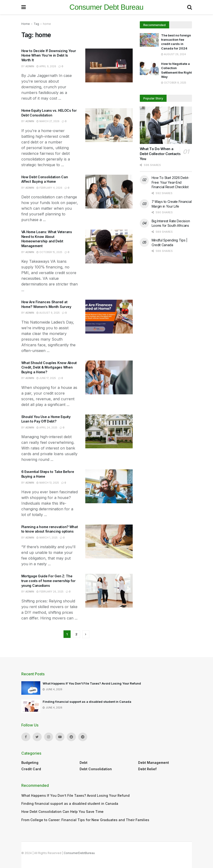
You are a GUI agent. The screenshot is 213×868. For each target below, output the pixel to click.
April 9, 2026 (46, 66)
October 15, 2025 (49, 252)
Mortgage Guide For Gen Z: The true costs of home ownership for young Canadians (48, 581)
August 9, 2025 (48, 313)
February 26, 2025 (50, 592)
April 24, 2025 (47, 427)
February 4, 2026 (49, 188)
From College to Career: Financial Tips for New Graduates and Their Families (85, 820)
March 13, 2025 (48, 483)
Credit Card (31, 769)
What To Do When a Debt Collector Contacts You (160, 154)
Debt (84, 763)
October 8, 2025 (174, 83)
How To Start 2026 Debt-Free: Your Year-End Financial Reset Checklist (171, 182)
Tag (36, 24)
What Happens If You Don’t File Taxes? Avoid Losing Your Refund (92, 683)
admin (30, 66)
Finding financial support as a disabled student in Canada (87, 702)
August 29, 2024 (174, 54)
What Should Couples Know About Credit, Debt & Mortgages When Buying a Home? (49, 367)
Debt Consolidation (96, 769)
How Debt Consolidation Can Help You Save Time (62, 812)
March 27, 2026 (48, 121)
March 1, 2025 (47, 538)
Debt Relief (147, 769)
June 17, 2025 (46, 378)
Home (26, 24)
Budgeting (30, 763)
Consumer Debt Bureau (106, 7)
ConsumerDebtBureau (79, 853)
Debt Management (154, 763)
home (47, 24)
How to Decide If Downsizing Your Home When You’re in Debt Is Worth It (49, 55)
